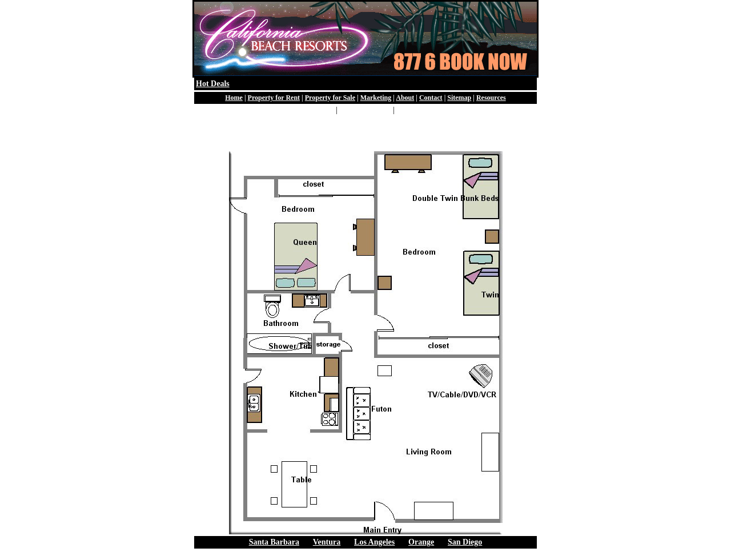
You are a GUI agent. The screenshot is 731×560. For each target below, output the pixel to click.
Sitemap (459, 98)
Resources (491, 98)
